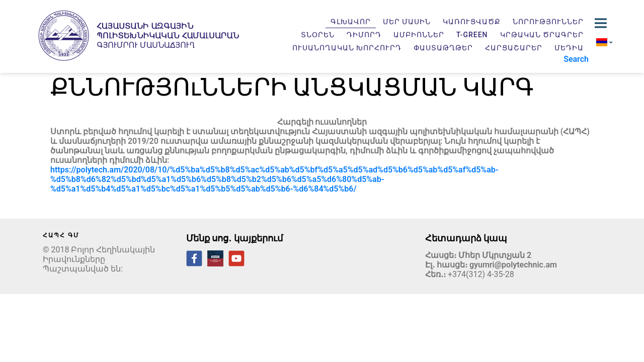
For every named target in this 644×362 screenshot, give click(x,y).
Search (576, 59)
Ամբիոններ (419, 35)
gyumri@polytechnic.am (513, 265)
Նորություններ (548, 22)
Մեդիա (569, 48)
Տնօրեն (318, 35)
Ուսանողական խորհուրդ (347, 48)
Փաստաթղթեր (443, 48)
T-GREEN (472, 35)
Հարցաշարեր (514, 48)
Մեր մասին (407, 22)
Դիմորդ (364, 35)
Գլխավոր (351, 22)
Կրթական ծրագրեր (542, 35)
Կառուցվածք (472, 22)
